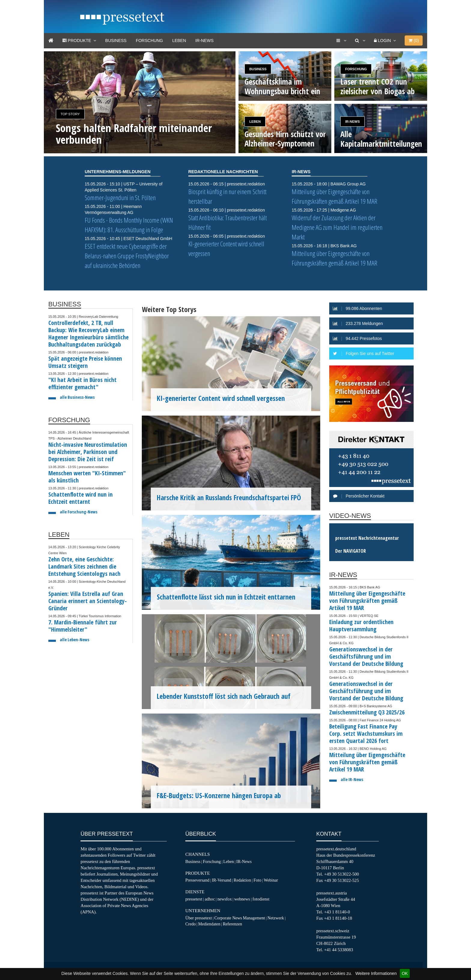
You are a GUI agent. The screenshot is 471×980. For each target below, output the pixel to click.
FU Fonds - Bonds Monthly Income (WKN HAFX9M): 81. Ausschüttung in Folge (129, 225)
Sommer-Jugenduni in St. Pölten (120, 198)
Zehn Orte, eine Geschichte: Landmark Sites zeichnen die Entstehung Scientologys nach (84, 566)
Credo (190, 924)
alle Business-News (77, 397)
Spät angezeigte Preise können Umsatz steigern (85, 362)
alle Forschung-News (79, 512)
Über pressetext (199, 918)
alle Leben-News (74, 640)
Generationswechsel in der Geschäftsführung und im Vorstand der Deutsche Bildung (366, 656)
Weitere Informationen (376, 973)
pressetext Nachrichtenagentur (367, 538)
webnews (242, 899)
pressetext (194, 899)
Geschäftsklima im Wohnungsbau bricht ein (282, 86)
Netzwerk (276, 918)
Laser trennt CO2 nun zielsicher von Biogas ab (377, 86)
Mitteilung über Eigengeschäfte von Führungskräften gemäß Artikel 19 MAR (334, 196)
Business (116, 41)
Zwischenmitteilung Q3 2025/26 (367, 712)
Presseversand (197, 880)
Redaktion (242, 880)
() (414, 41)
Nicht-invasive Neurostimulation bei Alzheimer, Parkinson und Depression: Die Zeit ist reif (88, 452)
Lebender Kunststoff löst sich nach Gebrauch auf (224, 696)
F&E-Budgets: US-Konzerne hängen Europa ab (219, 795)
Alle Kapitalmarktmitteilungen (381, 139)
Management (254, 918)
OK (405, 973)
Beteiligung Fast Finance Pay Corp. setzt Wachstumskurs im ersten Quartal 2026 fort (366, 733)
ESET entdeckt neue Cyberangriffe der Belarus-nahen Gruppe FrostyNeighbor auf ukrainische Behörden (127, 256)
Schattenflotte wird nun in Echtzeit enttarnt (81, 498)
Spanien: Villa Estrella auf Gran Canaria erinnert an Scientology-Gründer (88, 601)
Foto (257, 880)
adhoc (210, 899)
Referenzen (232, 924)
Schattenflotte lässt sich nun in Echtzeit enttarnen (226, 597)
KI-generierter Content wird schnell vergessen (221, 398)
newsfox (225, 899)
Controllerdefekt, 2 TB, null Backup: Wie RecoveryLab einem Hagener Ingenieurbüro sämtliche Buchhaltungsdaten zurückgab (88, 334)
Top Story (70, 114)
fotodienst (261, 899)
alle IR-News (352, 779)
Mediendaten (209, 924)
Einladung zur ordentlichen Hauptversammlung (361, 625)
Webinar (271, 880)
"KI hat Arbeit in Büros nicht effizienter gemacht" (82, 383)
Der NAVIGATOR (351, 551)
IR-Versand (221, 880)
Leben (179, 41)
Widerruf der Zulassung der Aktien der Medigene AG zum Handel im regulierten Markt (337, 227)
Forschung (149, 41)
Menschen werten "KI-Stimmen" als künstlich (87, 477)
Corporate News (228, 918)
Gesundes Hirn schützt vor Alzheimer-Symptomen (285, 139)
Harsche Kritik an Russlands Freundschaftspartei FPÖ (229, 498)
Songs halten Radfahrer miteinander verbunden (134, 134)
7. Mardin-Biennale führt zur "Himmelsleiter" (83, 626)
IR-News (204, 41)
